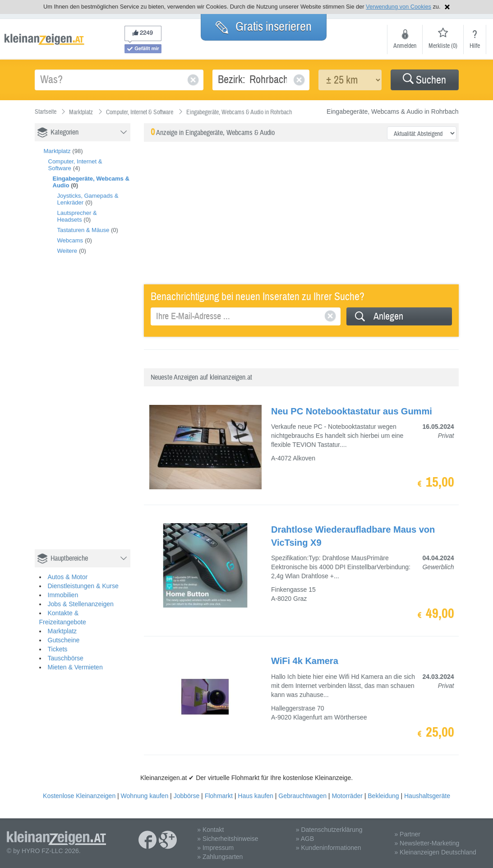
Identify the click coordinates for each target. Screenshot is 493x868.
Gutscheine (64, 640)
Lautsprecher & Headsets (77, 216)
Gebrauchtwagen (302, 796)
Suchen (424, 80)
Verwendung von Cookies (399, 7)
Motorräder (347, 796)
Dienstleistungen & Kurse (83, 586)
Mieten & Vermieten (75, 667)
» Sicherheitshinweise (228, 839)
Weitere (67, 251)
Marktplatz (57, 151)
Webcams (70, 240)
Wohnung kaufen (145, 796)
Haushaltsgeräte (427, 796)
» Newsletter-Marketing (427, 843)
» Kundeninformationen (329, 848)
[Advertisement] (102, 412)
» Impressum (215, 848)
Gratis (264, 27)
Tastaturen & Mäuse (83, 230)
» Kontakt (210, 830)
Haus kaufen (256, 796)
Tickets (58, 649)
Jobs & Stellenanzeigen (81, 604)
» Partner (407, 834)
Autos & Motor (68, 577)
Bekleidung (383, 796)
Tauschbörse (66, 658)
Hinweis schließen (447, 7)
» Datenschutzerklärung (329, 830)
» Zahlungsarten (220, 857)
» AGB (305, 839)
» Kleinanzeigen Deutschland (435, 852)
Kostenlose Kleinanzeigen (79, 796)
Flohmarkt (219, 796)
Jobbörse (187, 796)
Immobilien (63, 595)
